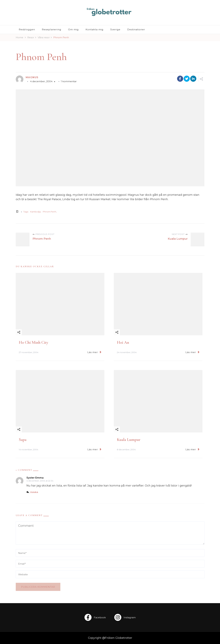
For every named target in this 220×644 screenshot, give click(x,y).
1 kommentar (69, 81)
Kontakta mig (94, 29)
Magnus (32, 77)
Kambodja (35, 212)
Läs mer (94, 352)
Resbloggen (27, 29)
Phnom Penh (50, 212)
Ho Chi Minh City (33, 342)
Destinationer (136, 29)
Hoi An (123, 342)
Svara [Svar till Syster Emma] (34, 492)
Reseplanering (52, 29)
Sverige (115, 29)
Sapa (23, 440)
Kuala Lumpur (129, 440)
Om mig (73, 29)
